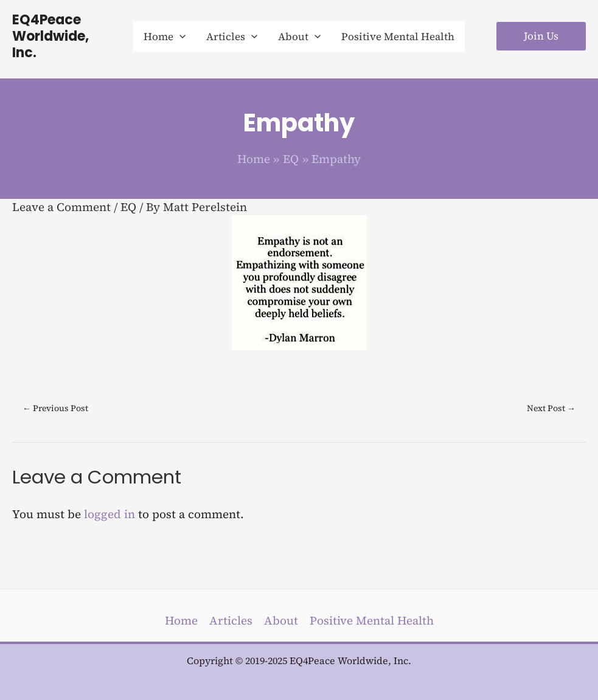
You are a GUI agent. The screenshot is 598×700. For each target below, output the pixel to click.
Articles (231, 620)
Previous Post (55, 408)
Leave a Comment (61, 207)
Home (181, 620)
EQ (128, 207)
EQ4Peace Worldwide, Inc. (50, 36)
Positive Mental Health (372, 620)
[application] (179, 36)
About (281, 620)
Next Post (551, 408)
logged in (110, 514)
